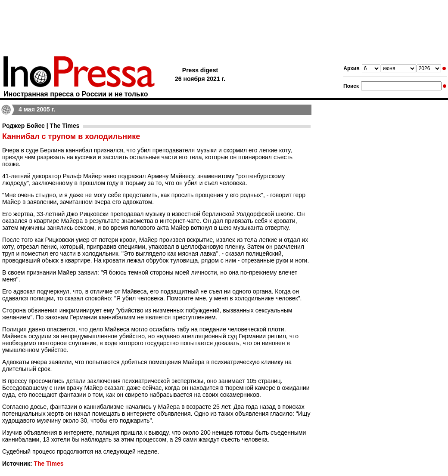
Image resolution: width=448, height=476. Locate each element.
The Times (48, 464)
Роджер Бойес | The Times (41, 126)
